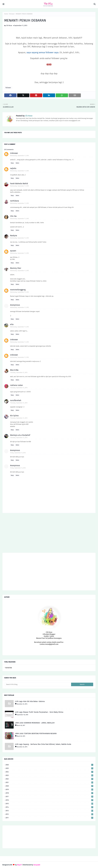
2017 (49, 797)
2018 (49, 793)
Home (6, 14)
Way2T (19, 865)
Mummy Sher (16, 268)
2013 (49, 811)
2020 (49, 786)
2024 (49, 772)
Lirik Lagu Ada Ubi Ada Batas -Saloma (30, 701)
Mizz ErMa (14, 370)
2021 (49, 782)
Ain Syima (14, 416)
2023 (49, 775)
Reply (12, 163)
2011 (49, 818)
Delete (17, 163)
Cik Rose (9, 25)
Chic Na (13, 216)
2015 (49, 804)
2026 (49, 765)
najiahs (13, 168)
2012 (49, 814)
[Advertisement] (49, 534)
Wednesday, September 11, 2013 (20, 156)
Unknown (14, 153)
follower (12, 14)
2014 (49, 807)
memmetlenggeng (18, 290)
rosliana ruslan (16, 385)
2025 (49, 768)
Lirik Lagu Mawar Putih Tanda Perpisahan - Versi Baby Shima (39, 712)
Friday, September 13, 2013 (18, 453)
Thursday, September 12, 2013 (19, 373)
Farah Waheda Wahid (19, 184)
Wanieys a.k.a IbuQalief (20, 435)
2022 (49, 779)
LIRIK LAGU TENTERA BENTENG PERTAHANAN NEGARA (36, 733)
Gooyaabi (37, 865)
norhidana (15, 201)
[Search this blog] (38, 684)
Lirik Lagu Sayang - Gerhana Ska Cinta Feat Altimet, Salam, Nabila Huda (43, 744)
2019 (49, 789)
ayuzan (13, 251)
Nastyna (14, 236)
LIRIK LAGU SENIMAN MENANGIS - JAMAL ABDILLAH (35, 723)
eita (12, 324)
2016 (49, 800)
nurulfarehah (16, 400)
